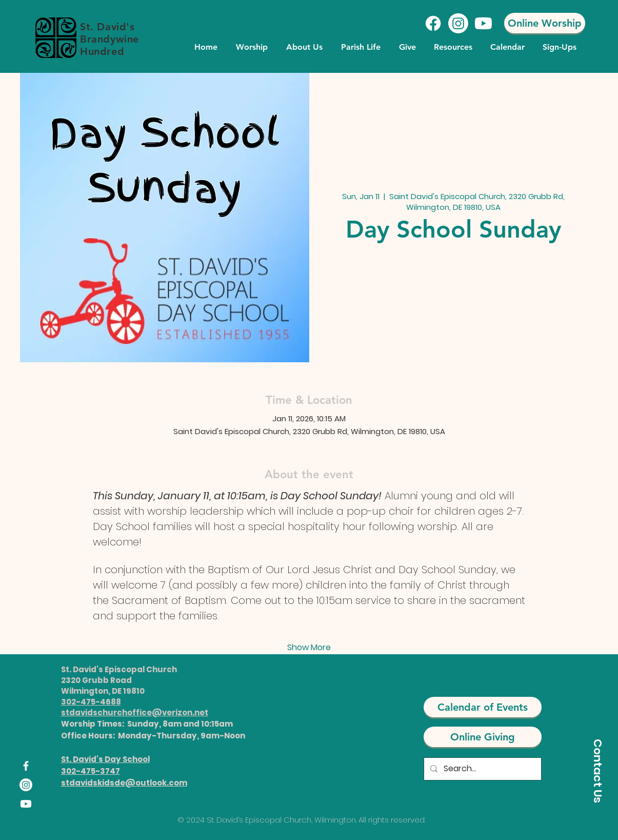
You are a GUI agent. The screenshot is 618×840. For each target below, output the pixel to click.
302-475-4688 (91, 702)
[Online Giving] (483, 737)
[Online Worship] (545, 23)
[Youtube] (483, 23)
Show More (309, 648)
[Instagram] (458, 23)
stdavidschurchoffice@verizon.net (135, 712)
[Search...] (482, 769)
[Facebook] (433, 23)
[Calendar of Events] (483, 707)
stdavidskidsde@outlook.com (124, 783)
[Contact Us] (597, 771)
